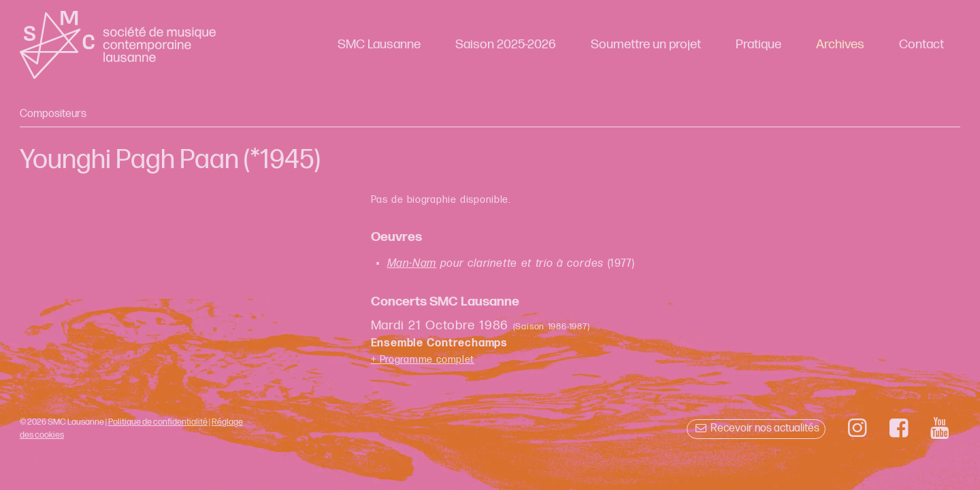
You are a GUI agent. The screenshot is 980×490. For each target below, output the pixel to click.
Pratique (758, 45)
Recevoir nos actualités (756, 428)
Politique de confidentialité (158, 422)
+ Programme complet (423, 360)
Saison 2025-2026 (506, 45)
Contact (921, 45)
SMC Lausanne (379, 45)
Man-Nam (412, 264)
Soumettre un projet (646, 45)
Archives (840, 45)
